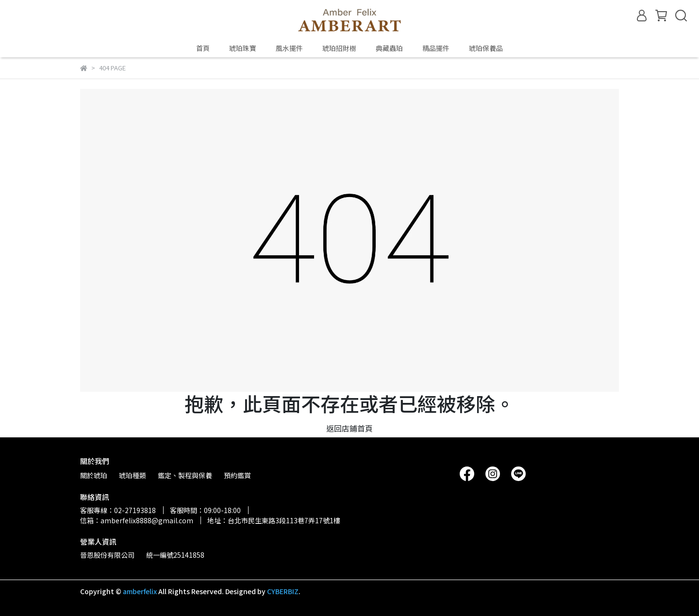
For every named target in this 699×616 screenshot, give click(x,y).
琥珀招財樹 (339, 48)
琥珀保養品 (486, 48)
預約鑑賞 (237, 475)
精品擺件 (436, 48)
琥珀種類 (133, 475)
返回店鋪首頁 (349, 428)
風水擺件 (289, 48)
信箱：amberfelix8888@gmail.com (137, 520)
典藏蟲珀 (389, 48)
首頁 (203, 48)
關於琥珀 (94, 475)
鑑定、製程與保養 (185, 475)
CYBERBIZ (283, 591)
